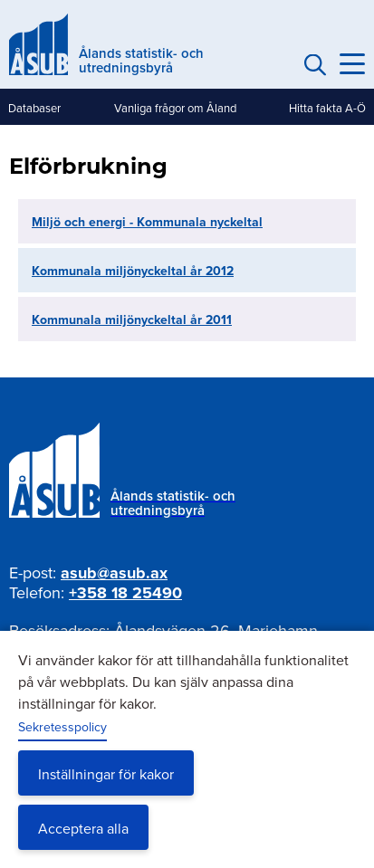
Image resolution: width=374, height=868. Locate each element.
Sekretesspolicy (62, 727)
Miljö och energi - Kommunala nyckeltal (147, 222)
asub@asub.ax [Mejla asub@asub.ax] (114, 573)
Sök (312, 64)
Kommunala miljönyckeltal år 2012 (133, 271)
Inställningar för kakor (106, 774)
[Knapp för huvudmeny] (352, 64)
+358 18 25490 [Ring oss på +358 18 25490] (125, 593)
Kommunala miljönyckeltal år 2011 (132, 320)
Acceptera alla (83, 828)
